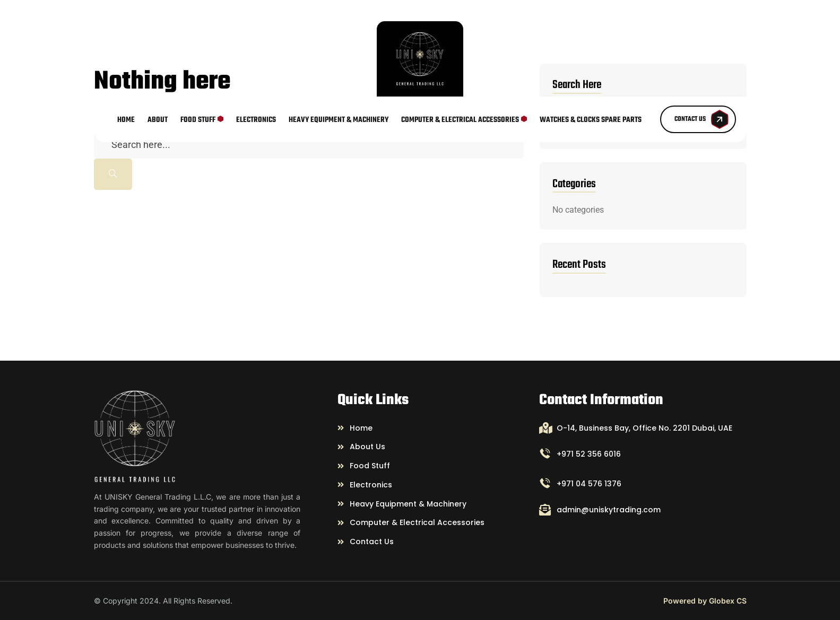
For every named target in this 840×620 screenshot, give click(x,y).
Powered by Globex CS (705, 601)
